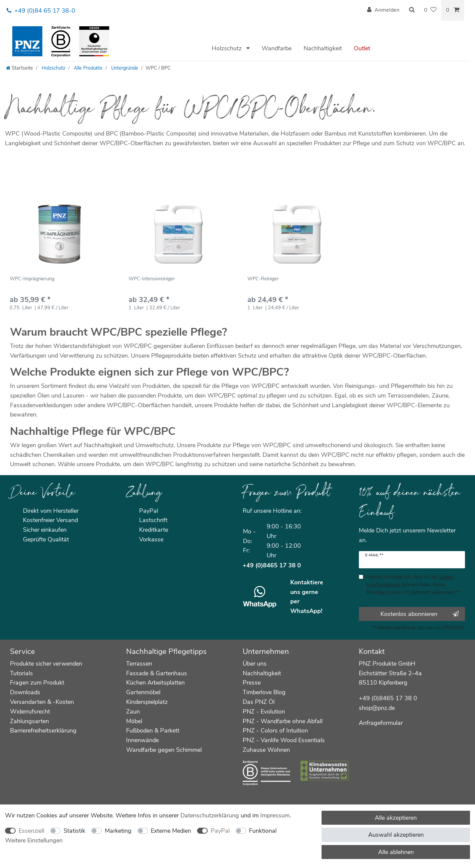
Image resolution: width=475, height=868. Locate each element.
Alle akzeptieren (396, 818)
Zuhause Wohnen (266, 750)
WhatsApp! (306, 611)
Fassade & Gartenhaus (157, 673)
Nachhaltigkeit (323, 48)
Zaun (133, 712)
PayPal (220, 831)
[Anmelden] (383, 10)
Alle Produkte (88, 68)
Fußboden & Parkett (153, 730)
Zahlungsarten (29, 721)
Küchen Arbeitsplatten (155, 683)
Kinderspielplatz (147, 702)
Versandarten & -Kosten (42, 702)
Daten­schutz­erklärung (210, 815)
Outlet (362, 48)
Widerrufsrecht (30, 712)
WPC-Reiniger (263, 279)
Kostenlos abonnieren (420, 614)
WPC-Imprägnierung (32, 279)
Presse (252, 683)
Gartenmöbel (143, 692)
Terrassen (139, 664)
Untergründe (124, 68)
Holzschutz (228, 48)
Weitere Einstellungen (34, 840)
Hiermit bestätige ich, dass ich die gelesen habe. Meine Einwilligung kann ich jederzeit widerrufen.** (413, 585)
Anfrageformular (381, 723)
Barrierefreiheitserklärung (43, 730)
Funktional (263, 831)
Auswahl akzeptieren (396, 835)
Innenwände (142, 740)
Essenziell (31, 831)
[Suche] (412, 10)
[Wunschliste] (430, 10)
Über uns (255, 664)
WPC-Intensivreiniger (152, 279)
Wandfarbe (277, 48)
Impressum (275, 815)
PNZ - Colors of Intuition (275, 730)
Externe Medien (171, 831)
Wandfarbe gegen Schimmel (164, 750)
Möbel (134, 721)
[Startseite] (19, 68)
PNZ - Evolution (264, 712)
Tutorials (21, 673)
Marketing (118, 831)
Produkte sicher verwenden (46, 664)
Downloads (25, 692)
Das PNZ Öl (259, 702)
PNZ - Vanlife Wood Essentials (284, 740)
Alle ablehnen (396, 852)
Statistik (74, 831)
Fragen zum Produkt (37, 683)
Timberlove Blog (264, 692)
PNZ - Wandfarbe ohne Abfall (283, 721)
